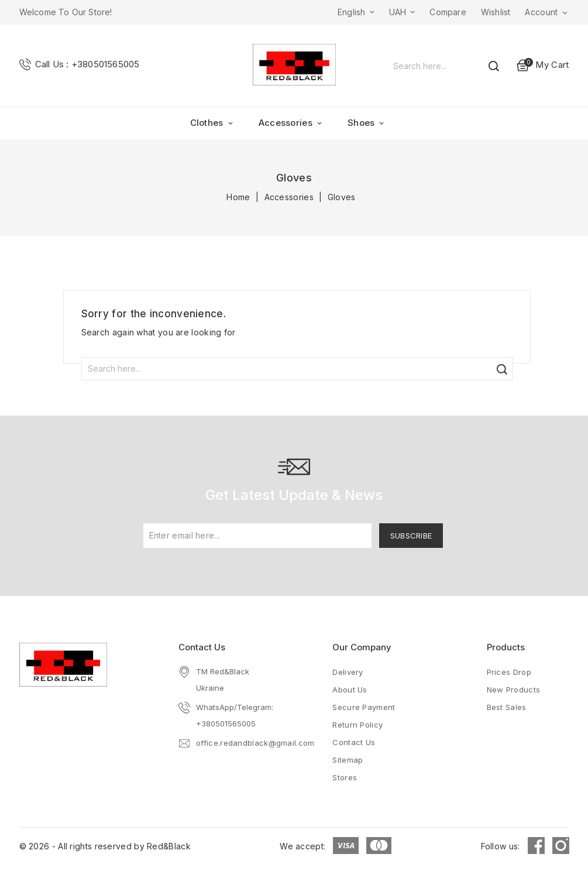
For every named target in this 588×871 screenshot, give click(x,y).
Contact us (354, 742)
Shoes (367, 123)
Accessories (291, 123)
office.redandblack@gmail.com (255, 743)
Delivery (348, 672)
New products (514, 690)
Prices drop (509, 672)
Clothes (213, 123)
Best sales (507, 707)
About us (350, 690)
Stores (345, 777)
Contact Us (202, 647)
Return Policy (357, 725)
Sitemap (348, 760)
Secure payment (364, 707)
